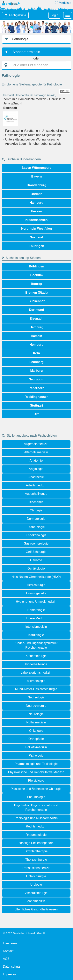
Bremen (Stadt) (36, 293)
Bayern (36, 176)
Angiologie (36, 469)
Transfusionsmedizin (36, 868)
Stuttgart (36, 406)
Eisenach (36, 318)
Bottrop (37, 284)
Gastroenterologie (36, 543)
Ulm (36, 414)
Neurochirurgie (36, 706)
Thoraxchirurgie (36, 860)
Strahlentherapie (36, 851)
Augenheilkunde (36, 494)
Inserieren (10, 943)
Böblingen (36, 266)
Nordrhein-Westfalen (36, 229)
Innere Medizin (36, 618)
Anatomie (36, 461)
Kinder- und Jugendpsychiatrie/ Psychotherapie (36, 645)
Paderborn (36, 388)
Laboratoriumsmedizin (36, 673)
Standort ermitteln (26, 52)
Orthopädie (36, 739)
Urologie (36, 885)
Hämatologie (36, 610)
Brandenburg (36, 185)
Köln (37, 353)
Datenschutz (12, 967)
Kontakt (8, 951)
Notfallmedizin (36, 722)
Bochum (37, 275)
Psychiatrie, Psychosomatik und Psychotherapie (36, 808)
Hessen (36, 211)
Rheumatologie (36, 835)
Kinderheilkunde (36, 664)
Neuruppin (37, 379)
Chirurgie (36, 510)
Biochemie (36, 502)
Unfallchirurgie (36, 876)
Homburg (36, 345)
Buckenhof (36, 301)
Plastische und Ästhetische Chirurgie (36, 789)
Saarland (37, 237)
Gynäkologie (36, 568)
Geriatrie (36, 560)
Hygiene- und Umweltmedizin (36, 602)
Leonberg (36, 362)
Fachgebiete (18, 15)
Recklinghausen (36, 397)
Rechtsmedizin (36, 826)
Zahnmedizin (36, 901)
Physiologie (36, 780)
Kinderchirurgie (36, 656)
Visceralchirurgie (36, 893)
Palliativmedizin (36, 747)
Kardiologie (36, 635)
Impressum (11, 974)
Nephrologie (36, 697)
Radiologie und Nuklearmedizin (36, 818)
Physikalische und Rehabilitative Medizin (36, 772)
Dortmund (36, 310)
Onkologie (36, 731)
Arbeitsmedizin (36, 485)
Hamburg (36, 203)
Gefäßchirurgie (36, 552)
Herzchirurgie (36, 585)
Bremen (37, 194)
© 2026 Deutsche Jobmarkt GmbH (24, 933)
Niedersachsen (37, 220)
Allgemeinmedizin (36, 444)
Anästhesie (36, 477)
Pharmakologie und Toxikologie (36, 764)
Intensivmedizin (36, 627)
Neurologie (36, 714)
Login (54, 15)
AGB (6, 959)
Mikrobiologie (36, 681)
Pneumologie (36, 797)
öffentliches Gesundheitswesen (36, 909)
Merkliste (63, 3)
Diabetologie (36, 527)
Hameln (37, 336)
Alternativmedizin (36, 452)
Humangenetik (36, 593)
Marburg (37, 371)
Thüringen (36, 246)
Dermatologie (36, 519)
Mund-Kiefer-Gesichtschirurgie (36, 689)
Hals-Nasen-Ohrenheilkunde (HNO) (36, 577)
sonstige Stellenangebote (36, 843)
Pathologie (36, 755)
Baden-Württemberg (37, 168)
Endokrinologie (36, 535)
